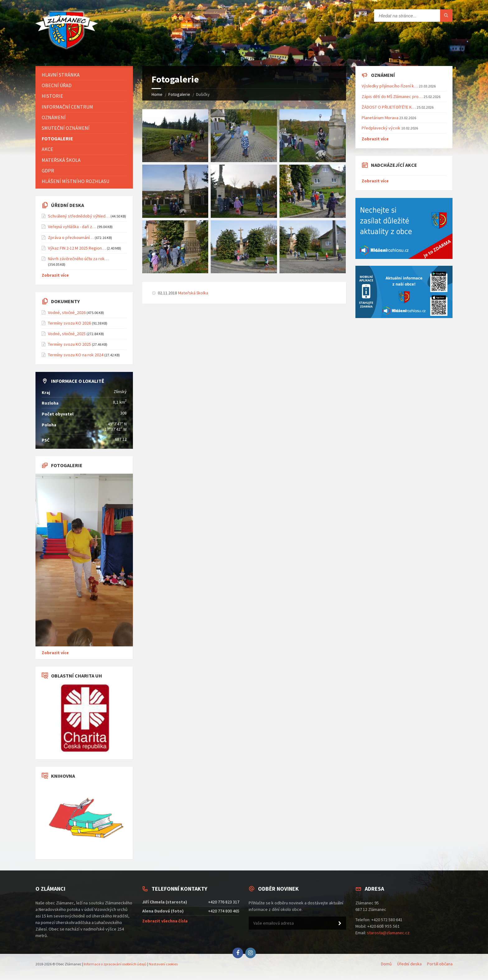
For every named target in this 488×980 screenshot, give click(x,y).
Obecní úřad (57, 85)
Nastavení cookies (163, 964)
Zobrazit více (55, 275)
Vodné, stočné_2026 (67, 312)
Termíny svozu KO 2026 (69, 323)
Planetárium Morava (380, 118)
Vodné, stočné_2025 (67, 334)
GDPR (48, 171)
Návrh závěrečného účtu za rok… (78, 259)
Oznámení (54, 117)
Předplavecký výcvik (381, 128)
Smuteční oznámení (66, 128)
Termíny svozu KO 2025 (69, 344)
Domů (386, 964)
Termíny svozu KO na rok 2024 (76, 355)
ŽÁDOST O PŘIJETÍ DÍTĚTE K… (389, 107)
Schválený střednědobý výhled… (79, 216)
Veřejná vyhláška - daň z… (72, 227)
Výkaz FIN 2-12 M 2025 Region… (77, 248)
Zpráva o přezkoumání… (71, 237)
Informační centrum (67, 107)
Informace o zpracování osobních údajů (115, 964)
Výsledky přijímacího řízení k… (390, 86)
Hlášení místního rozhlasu (75, 181)
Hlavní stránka (61, 75)
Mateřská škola (61, 160)
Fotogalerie (179, 94)
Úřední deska (409, 964)
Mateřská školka (193, 293)
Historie (52, 96)
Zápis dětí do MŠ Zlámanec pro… (392, 96)
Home (157, 94)
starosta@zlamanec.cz (388, 933)
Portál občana (440, 964)
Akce (47, 149)
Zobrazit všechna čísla (165, 921)
